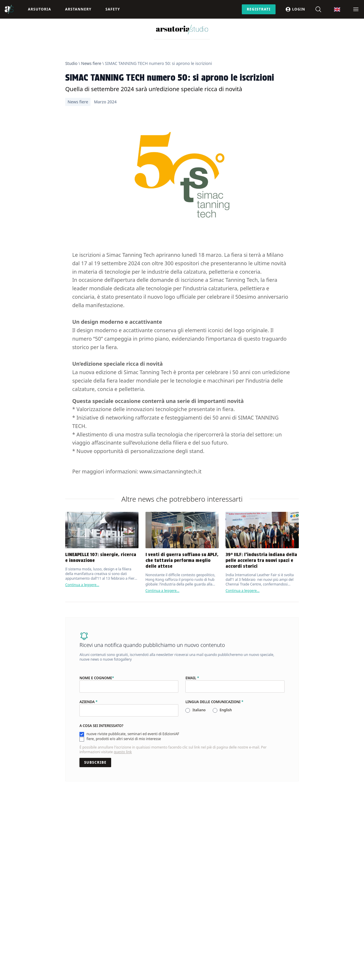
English (226, 710)
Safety (113, 9)
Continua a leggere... (82, 585)
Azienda (88, 702)
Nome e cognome (97, 678)
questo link (123, 752)
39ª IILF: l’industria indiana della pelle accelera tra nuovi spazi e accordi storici (261, 560)
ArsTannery (78, 9)
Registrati (259, 9)
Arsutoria (40, 9)
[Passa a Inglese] (337, 9)
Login (295, 9)
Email (192, 678)
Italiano (199, 710)
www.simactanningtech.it (170, 471)
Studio (71, 63)
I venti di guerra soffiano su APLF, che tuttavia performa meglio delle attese (182, 560)
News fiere (91, 63)
